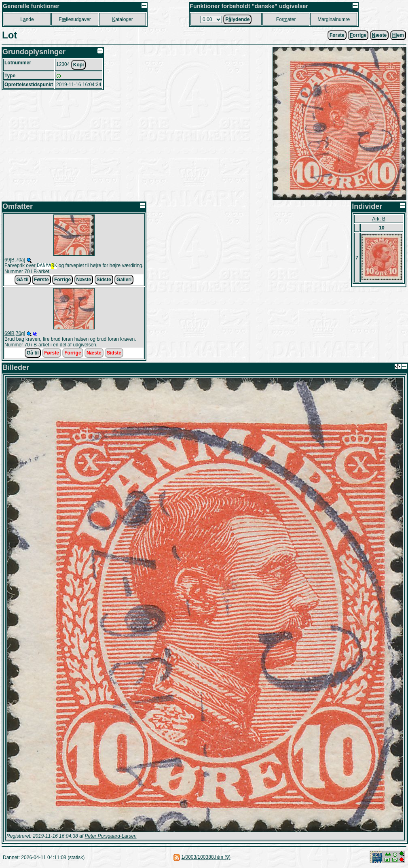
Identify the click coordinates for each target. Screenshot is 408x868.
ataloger (122, 19)
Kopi (79, 65)
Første (337, 35)
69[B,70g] (15, 334)
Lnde (27, 19)
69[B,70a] (15, 260)
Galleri (124, 280)
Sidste (104, 280)
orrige (358, 35)
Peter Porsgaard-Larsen (110, 837)
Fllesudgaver (75, 19)
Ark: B (379, 219)
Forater (286, 19)
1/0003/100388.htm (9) (206, 858)
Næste (84, 280)
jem (398, 35)
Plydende (237, 19)
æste (379, 35)
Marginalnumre (334, 19)
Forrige (62, 280)
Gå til (23, 280)
